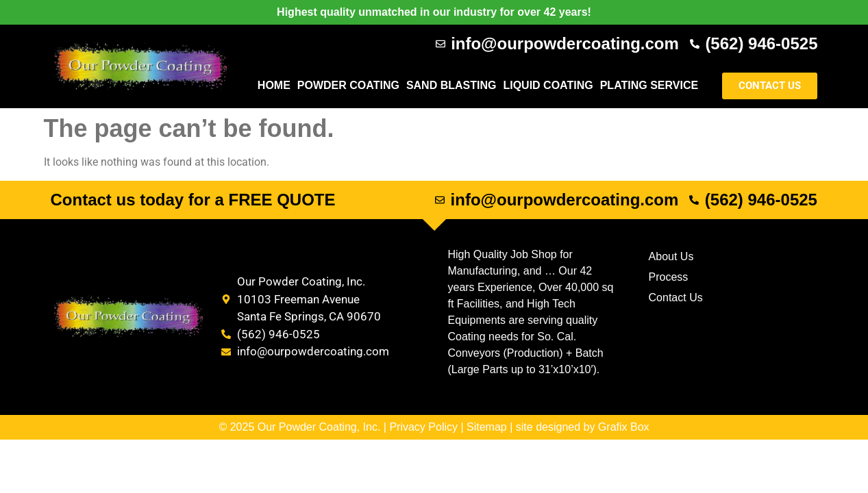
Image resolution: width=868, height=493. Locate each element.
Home (274, 85)
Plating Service (649, 85)
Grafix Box (624, 427)
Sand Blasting (451, 85)
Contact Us (676, 298)
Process (669, 277)
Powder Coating (348, 85)
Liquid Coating (548, 85)
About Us (671, 256)
